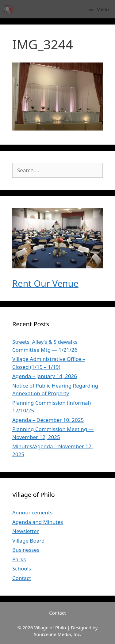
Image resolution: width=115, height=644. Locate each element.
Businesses (26, 550)
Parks (19, 559)
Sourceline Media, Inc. (57, 634)
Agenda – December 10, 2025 (48, 420)
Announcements (32, 512)
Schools (22, 568)
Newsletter (26, 531)
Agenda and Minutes (38, 522)
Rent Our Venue (45, 283)
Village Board (28, 541)
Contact (22, 578)
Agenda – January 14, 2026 (45, 376)
